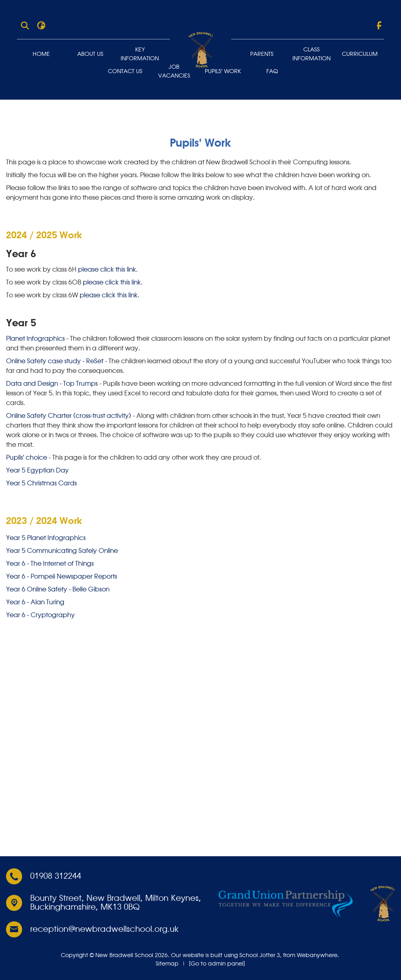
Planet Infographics (35, 339)
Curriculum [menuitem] (360, 54)
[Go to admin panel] (217, 964)
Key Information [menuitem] (140, 54)
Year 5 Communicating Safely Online (62, 551)
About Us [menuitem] (90, 54)
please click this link (107, 270)
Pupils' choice (27, 458)
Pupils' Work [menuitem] (223, 72)
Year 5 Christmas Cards (41, 484)
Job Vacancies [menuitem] (174, 72)
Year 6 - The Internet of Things (50, 564)
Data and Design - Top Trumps (52, 384)
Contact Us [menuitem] (125, 72)
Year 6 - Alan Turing (35, 602)
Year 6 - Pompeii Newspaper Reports (62, 577)
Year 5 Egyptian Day (37, 471)
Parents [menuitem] (262, 54)
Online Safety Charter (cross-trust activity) (69, 416)
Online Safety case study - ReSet (55, 362)
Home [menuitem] (41, 54)
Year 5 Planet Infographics (46, 538)
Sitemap (167, 964)
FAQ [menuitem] (272, 72)
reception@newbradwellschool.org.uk (104, 929)
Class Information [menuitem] (312, 54)
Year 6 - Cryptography (40, 615)
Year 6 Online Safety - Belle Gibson (58, 589)
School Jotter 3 (260, 955)
